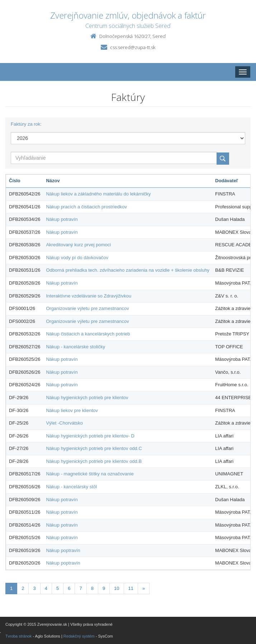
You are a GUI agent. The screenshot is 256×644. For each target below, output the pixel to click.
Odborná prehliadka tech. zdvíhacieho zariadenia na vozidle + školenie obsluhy (128, 270)
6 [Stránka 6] (69, 588)
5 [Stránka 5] (58, 588)
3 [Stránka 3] (34, 588)
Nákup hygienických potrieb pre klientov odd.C (94, 448)
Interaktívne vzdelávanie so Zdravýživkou (89, 296)
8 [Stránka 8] (92, 588)
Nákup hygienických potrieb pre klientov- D (90, 436)
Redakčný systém (79, 636)
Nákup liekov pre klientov (72, 410)
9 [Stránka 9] (104, 588)
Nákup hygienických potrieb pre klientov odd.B (94, 461)
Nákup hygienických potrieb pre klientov (87, 398)
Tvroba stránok (18, 636)
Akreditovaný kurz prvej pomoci (78, 245)
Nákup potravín (62, 219)
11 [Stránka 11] (131, 588)
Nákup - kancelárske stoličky (75, 347)
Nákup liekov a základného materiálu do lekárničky (98, 194)
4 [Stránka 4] (46, 588)
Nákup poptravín (63, 550)
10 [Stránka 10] (117, 588)
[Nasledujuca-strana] (144, 589)
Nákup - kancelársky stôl (71, 487)
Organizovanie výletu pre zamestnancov (87, 308)
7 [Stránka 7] (80, 588)
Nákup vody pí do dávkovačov (77, 258)
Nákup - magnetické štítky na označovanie (90, 474)
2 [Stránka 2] (23, 588)
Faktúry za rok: (26, 124)
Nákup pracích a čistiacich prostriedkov (86, 207)
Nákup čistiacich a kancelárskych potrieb (88, 334)
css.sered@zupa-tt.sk (133, 47)
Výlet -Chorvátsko (64, 423)
